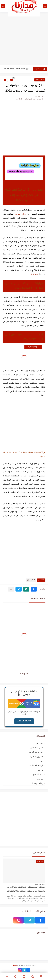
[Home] (41, 976)
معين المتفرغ (38, 774)
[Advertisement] (24, 38)
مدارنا (15, 966)
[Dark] (15, 977)
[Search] (33, 977)
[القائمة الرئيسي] (45, 6)
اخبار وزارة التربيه (36, 756)
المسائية (35, 275)
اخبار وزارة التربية (36, 752)
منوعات (40, 779)
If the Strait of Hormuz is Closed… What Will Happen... (17, 69)
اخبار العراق (40, 80)
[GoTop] (7, 977)
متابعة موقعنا (24, 721)
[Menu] (24, 977)
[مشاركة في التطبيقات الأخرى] (11, 589)
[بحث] (3, 6)
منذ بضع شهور (39, 884)
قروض (41, 770)
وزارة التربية (20, 214)
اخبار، (41, 761)
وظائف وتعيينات (37, 783)
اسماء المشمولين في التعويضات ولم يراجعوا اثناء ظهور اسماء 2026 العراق (26, 889)
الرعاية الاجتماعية (36, 765)
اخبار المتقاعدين (37, 747)
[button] (34, 589)
